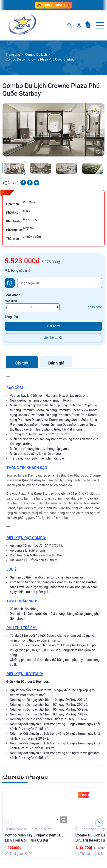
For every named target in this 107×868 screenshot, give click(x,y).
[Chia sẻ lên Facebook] (23, 182)
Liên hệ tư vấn (54, 338)
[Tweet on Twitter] (37, 182)
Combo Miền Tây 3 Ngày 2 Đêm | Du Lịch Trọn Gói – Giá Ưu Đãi (34, 838)
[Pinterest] (30, 182)
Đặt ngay (54, 326)
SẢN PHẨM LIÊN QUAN (25, 778)
